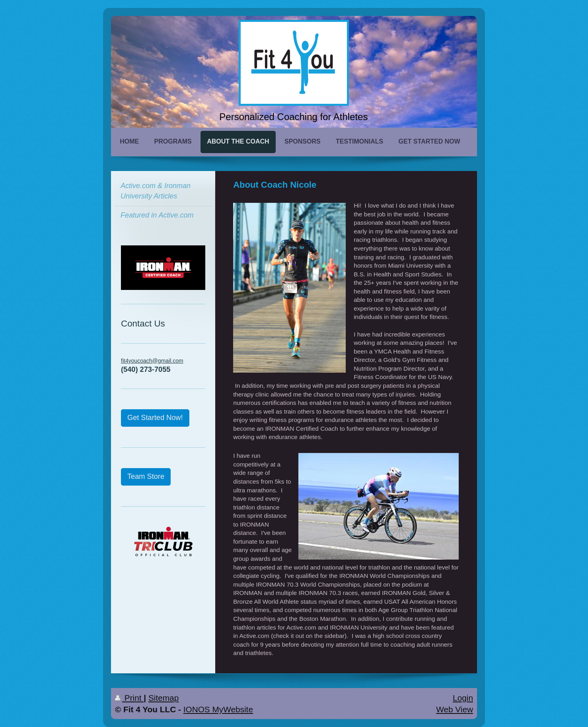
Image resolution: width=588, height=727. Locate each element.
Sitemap (164, 698)
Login (463, 698)
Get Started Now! (155, 418)
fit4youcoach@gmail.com (152, 361)
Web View (455, 709)
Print (129, 698)
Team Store (146, 476)
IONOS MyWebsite (218, 709)
